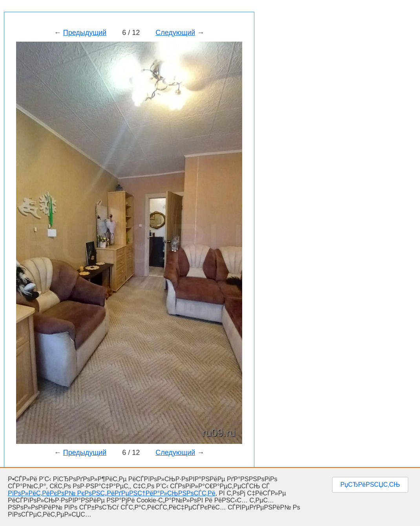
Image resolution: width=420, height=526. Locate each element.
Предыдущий (85, 33)
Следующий (175, 33)
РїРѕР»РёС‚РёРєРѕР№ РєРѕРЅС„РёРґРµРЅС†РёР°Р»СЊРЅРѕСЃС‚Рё (112, 493)
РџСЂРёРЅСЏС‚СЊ (370, 485)
